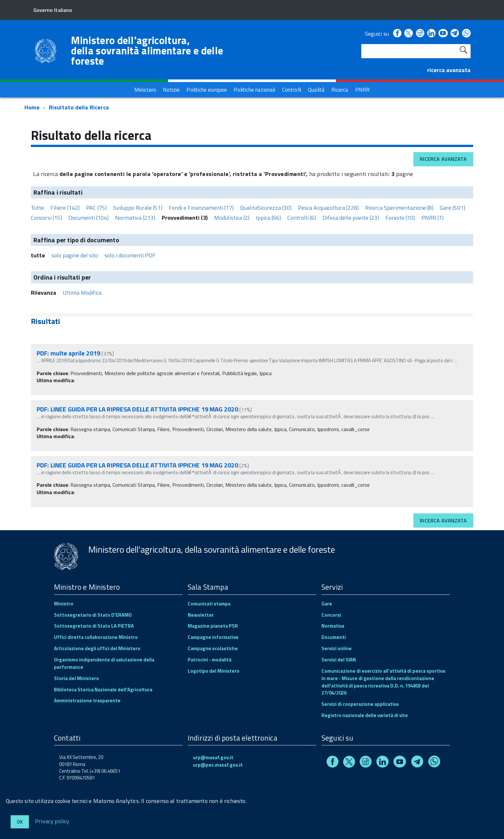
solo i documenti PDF (130, 255)
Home (32, 107)
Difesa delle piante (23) (351, 218)
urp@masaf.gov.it (213, 757)
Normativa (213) (135, 218)
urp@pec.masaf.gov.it (218, 765)
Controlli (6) (302, 218)
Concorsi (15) (46, 218)
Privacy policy (52, 821)
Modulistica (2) (232, 218)
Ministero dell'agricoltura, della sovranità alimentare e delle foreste (147, 51)
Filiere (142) (65, 208)
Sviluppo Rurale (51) (138, 208)
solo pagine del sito (75, 255)
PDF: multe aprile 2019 (68, 353)
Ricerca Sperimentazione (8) (399, 208)
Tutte (37, 208)
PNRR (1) (432, 218)
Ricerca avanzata (443, 159)
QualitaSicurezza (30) (266, 208)
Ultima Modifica (82, 293)
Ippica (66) (268, 218)
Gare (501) (452, 208)
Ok (20, 822)
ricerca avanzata (449, 70)
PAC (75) (96, 208)
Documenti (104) (89, 218)
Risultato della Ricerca (79, 107)
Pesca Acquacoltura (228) (328, 208)
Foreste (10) (400, 218)
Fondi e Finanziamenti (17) (201, 208)
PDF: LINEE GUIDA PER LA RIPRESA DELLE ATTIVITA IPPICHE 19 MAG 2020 (137, 409)
